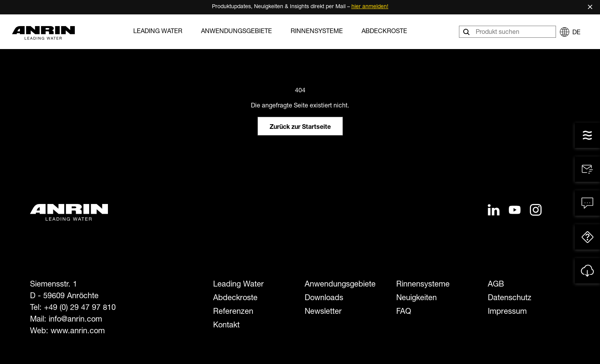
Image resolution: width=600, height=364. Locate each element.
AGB (496, 285)
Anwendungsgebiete (236, 32)
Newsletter (323, 312)
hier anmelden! (370, 7)
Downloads (324, 299)
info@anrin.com (75, 320)
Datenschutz (510, 299)
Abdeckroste (384, 32)
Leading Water (158, 32)
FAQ (404, 312)
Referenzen (233, 312)
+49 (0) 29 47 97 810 (80, 308)
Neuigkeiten (416, 299)
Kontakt (226, 326)
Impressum (507, 312)
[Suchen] (467, 32)
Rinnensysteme (317, 32)
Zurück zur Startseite (300, 128)
